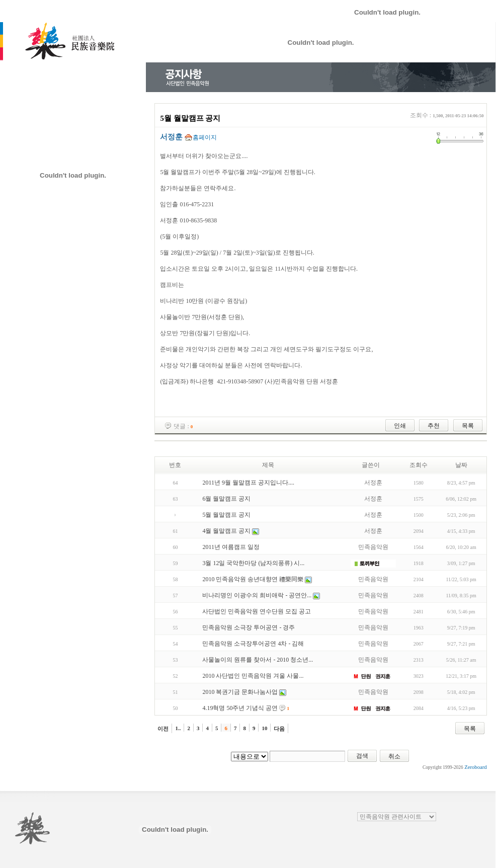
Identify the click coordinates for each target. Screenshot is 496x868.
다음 (279, 729)
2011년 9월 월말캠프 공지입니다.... (248, 483)
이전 (163, 729)
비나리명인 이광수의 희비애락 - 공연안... (257, 595)
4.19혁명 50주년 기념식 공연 (240, 708)
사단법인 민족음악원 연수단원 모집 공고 (257, 611)
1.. (178, 728)
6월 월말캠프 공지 (226, 499)
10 (264, 728)
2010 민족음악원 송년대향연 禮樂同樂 (253, 579)
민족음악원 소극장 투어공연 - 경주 (249, 627)
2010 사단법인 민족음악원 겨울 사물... (253, 676)
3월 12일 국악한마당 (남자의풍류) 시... (253, 563)
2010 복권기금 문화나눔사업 (240, 692)
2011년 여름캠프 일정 (231, 547)
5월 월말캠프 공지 (226, 515)
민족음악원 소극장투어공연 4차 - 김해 (253, 644)
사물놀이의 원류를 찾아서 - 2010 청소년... (258, 660)
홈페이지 (205, 137)
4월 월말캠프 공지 (226, 531)
